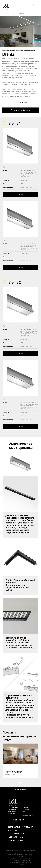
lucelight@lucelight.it (28, 816)
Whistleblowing (15, 863)
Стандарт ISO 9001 (16, 840)
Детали (21, 195)
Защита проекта (15, 837)
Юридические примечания (21, 859)
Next (26, 783)
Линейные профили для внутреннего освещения (18, 50)
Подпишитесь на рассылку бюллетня (20, 829)
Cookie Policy (26, 861)
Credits (22, 864)
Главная (5, 14)
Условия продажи (27, 863)
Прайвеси (16, 861)
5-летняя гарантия (16, 834)
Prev (15, 783)
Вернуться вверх (20, 790)
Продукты (14, 14)
